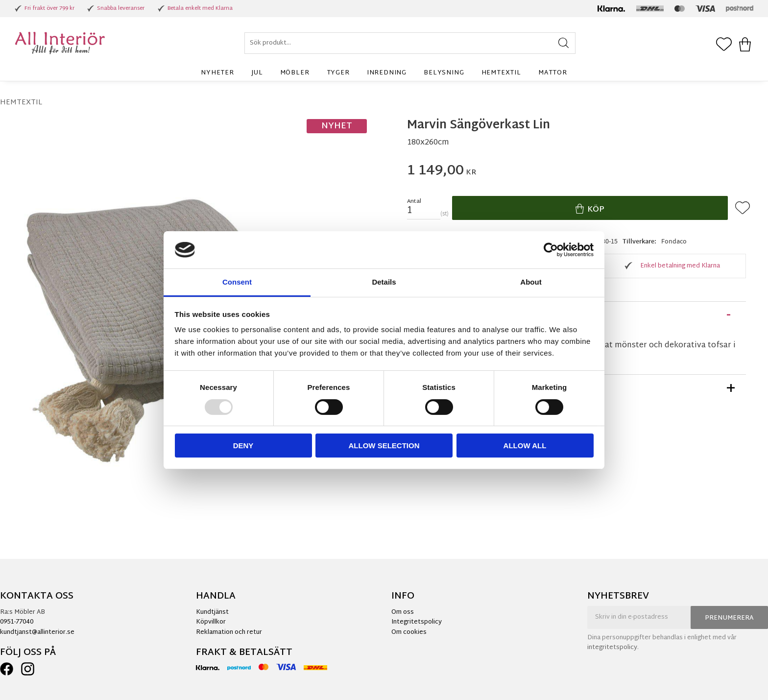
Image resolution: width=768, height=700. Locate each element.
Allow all (525, 446)
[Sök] (564, 43)
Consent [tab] (237, 282)
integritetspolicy (612, 648)
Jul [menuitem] (257, 73)
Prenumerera (729, 618)
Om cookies (409, 632)
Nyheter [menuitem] (217, 73)
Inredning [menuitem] (387, 73)
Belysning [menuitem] (444, 73)
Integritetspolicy (417, 622)
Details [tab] (384, 282)
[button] (724, 45)
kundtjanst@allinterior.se (37, 632)
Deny (243, 446)
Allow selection (384, 446)
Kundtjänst (212, 612)
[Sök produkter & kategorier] (410, 43)
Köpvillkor (211, 622)
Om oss (403, 612)
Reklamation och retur (229, 632)
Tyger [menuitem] (338, 73)
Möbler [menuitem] (295, 73)
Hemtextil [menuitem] (501, 73)
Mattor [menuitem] (553, 73)
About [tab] (531, 282)
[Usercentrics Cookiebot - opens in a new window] (551, 250)
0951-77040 (17, 622)
